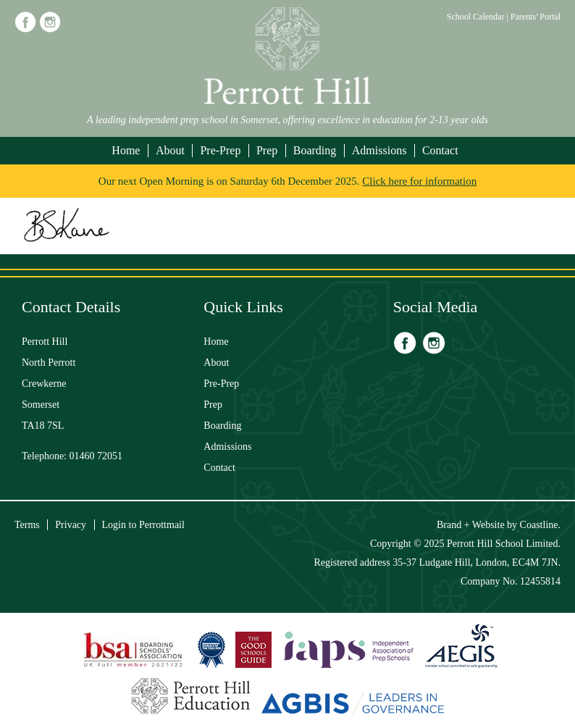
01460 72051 (96, 456)
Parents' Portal (536, 17)
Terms (27, 525)
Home (126, 150)
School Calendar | (479, 17)
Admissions (379, 150)
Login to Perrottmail (143, 525)
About (170, 150)
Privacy (71, 525)
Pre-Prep (220, 150)
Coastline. (540, 525)
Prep (267, 150)
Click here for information (419, 181)
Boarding (315, 150)
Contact (440, 150)
